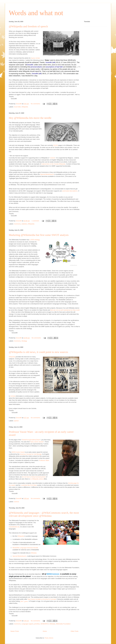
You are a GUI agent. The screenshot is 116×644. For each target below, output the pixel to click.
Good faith (17, 107)
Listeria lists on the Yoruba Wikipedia (53, 164)
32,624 (56, 145)
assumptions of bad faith (54, 67)
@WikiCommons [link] (53, 574)
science (17, 502)
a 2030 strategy (35, 240)
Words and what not (36, 13)
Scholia (13, 396)
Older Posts (75, 631)
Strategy (24, 341)
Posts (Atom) (49, 638)
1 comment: (36, 221)
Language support (27, 624)
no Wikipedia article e (37, 479)
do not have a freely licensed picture (34, 477)
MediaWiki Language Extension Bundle (25, 548)
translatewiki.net (14, 527)
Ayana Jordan (35, 58)
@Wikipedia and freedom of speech (28, 26)
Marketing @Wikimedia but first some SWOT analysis (39, 235)
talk (54, 62)
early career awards (37, 442)
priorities (37, 624)
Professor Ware (44, 460)
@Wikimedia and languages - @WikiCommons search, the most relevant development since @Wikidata (44, 514)
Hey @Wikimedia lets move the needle (30, 118)
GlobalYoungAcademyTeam (31, 440)
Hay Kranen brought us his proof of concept (42, 599)
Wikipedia (25, 107)
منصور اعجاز (24, 601)
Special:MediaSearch (47, 174)
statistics (24, 224)
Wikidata (34, 553)
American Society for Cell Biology (31, 454)
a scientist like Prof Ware (29, 485)
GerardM (49, 62)
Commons (17, 224)
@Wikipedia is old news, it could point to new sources (38, 352)
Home (45, 631)
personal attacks (36, 67)
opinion (16, 421)
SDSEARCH (45, 624)
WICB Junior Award (18, 452)
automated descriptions (70, 191)
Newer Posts (15, 631)
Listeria (52, 158)
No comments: (36, 104)
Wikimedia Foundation (63, 624)
